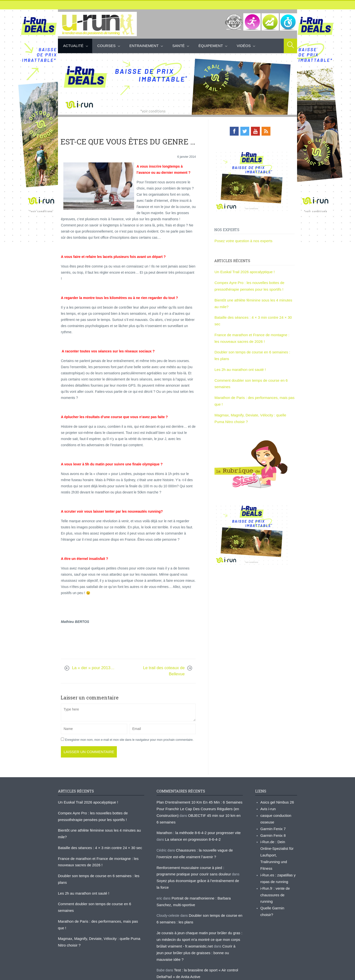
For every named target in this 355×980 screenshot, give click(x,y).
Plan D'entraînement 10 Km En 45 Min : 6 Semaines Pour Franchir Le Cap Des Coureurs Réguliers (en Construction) (196, 808)
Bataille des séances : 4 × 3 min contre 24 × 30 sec (254, 314)
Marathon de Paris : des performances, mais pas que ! (99, 902)
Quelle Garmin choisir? (278, 887)
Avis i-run (267, 808)
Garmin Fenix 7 (272, 826)
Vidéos (244, 46)
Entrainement (144, 46)
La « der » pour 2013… (93, 668)
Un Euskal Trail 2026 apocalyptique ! (242, 271)
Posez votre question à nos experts (241, 240)
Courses (106, 46)
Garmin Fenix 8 (272, 832)
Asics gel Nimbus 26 (276, 802)
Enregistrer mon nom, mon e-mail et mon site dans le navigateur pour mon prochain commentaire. (129, 740)
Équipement (211, 46)
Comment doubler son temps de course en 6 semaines (100, 892)
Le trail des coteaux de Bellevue (164, 671)
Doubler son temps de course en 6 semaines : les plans (100, 871)
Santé (178, 46)
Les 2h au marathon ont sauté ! (238, 357)
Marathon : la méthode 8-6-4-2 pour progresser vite (196, 830)
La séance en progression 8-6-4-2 (191, 836)
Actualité (73, 46)
